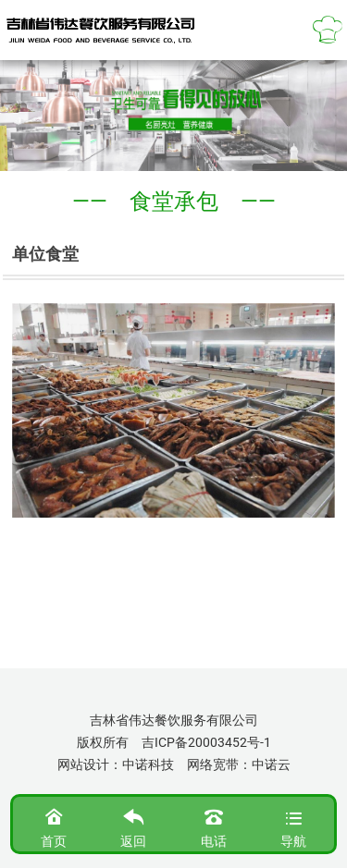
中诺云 (271, 764)
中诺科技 (148, 764)
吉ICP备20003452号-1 (206, 742)
